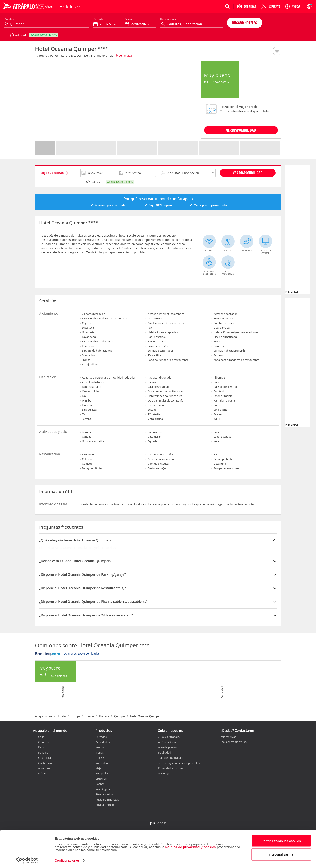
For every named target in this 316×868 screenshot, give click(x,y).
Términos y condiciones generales (179, 763)
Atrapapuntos (104, 794)
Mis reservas (228, 737)
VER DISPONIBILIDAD (241, 130)
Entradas (101, 737)
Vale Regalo (103, 789)
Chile (41, 737)
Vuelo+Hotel (103, 763)
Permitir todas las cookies (281, 840)
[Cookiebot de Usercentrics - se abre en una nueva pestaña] (27, 860)
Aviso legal (165, 773)
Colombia (44, 742)
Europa (76, 716)
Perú (41, 747)
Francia (90, 716)
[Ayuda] (292, 6)
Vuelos (100, 747)
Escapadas (102, 773)
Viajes (99, 768)
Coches (100, 784)
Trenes (100, 752)
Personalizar (281, 854)
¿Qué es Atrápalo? (169, 737)
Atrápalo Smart (105, 805)
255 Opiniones (221, 82)
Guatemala (45, 763)
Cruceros (101, 779)
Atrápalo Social (167, 742)
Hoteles (62, 716)
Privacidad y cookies (171, 768)
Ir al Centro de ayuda (234, 742)
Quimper (120, 716)
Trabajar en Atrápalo (171, 758)
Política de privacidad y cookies (191, 846)
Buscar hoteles (245, 23)
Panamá (43, 752)
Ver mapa (124, 55)
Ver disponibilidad (248, 173)
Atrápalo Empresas (107, 799)
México (43, 773)
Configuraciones (67, 860)
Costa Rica (45, 758)
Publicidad (165, 752)
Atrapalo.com (43, 716)
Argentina (44, 768)
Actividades (103, 742)
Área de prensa (167, 747)
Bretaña (104, 716)
